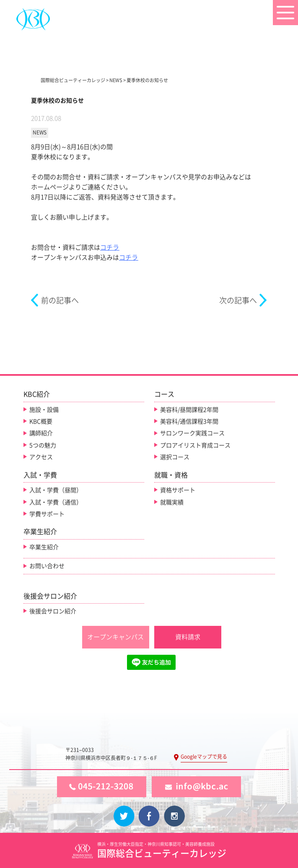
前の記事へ (60, 300)
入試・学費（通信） (56, 502)
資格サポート (178, 490)
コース (164, 394)
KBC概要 (41, 421)
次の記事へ (238, 300)
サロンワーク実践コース (192, 433)
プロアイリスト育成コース (195, 445)
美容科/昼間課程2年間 (189, 410)
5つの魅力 (43, 445)
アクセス (41, 457)
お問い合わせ (47, 566)
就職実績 (172, 502)
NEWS (40, 132)
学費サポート (47, 514)
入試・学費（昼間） (56, 490)
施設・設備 (44, 410)
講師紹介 (41, 433)
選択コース (175, 457)
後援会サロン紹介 (53, 611)
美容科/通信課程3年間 (189, 421)
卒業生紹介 (44, 547)
